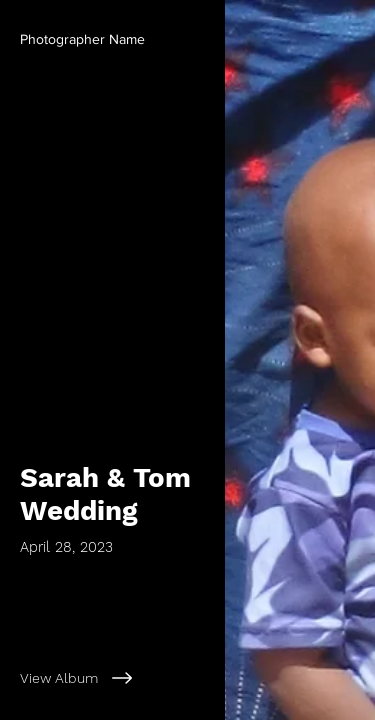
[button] (82, 40)
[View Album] (112, 678)
